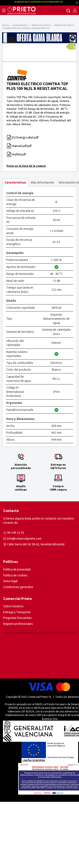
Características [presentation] (15, 249)
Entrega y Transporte (17, 678)
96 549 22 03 (16, 599)
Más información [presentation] (42, 249)
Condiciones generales (18, 653)
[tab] (15, 249)
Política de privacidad (17, 636)
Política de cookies (15, 642)
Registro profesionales (18, 690)
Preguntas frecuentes (17, 684)
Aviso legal (10, 647)
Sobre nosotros (13, 672)
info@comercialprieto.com (24, 605)
